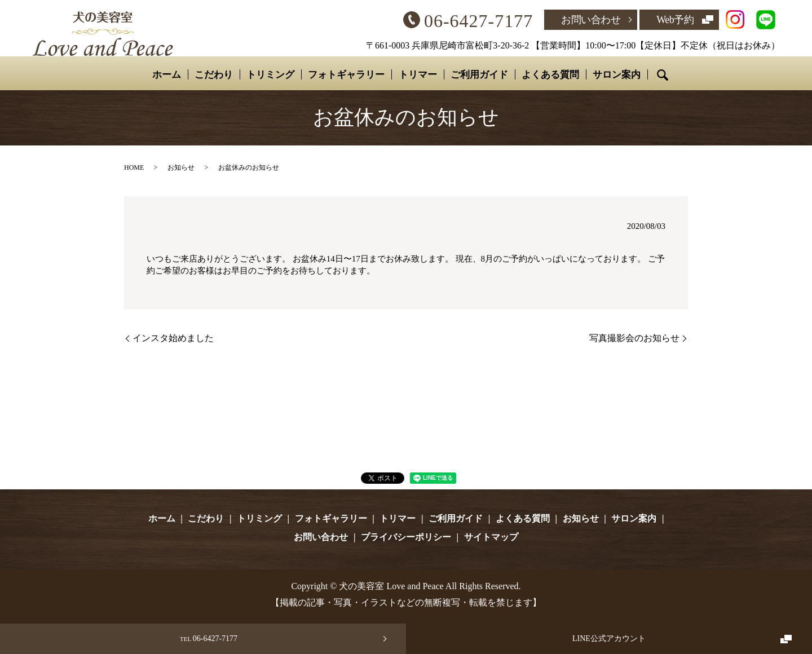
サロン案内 (616, 75)
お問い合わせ (591, 20)
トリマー (417, 75)
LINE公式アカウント (609, 638)
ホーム (167, 75)
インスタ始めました (173, 338)
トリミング (270, 75)
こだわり (214, 75)
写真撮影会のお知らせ (634, 338)
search (662, 75)
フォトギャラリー (346, 75)
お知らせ (181, 167)
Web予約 (675, 20)
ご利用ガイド (479, 75)
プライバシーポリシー (406, 537)
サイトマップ (491, 537)
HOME (134, 167)
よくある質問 (550, 75)
